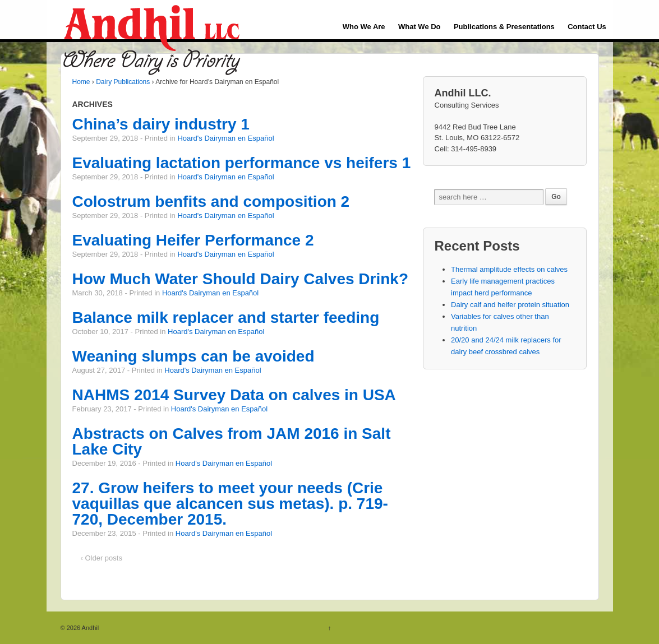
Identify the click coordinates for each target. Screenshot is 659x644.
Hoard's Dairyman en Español (225, 138)
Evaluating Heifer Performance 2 (193, 240)
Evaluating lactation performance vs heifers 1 (242, 163)
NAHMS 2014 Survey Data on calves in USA (234, 395)
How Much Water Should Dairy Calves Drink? (241, 279)
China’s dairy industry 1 (161, 124)
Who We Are (364, 27)
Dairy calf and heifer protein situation (510, 305)
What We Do (420, 27)
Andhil (89, 628)
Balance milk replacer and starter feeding (226, 318)
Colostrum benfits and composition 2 (211, 201)
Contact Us (587, 27)
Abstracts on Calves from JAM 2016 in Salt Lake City (232, 441)
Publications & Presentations (504, 27)
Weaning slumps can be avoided (193, 356)
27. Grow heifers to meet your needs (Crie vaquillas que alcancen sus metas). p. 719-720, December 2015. (230, 504)
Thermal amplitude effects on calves (509, 269)
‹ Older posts (102, 558)
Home (81, 82)
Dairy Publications (123, 82)
